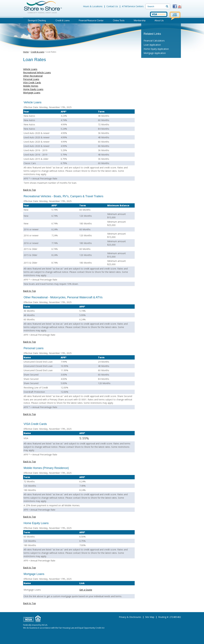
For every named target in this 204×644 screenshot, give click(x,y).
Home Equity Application (156, 49)
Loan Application (152, 45)
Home (26, 52)
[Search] (167, 6)
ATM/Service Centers (133, 6)
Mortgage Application (155, 53)
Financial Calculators (154, 41)
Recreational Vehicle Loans (37, 72)
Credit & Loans (37, 52)
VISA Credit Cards (32, 83)
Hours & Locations (93, 6)
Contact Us (112, 6)
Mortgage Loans (32, 93)
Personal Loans (31, 79)
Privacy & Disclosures (130, 617)
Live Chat (175, 16)
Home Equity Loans (33, 89)
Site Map (150, 617)
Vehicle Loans (30, 69)
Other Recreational (33, 76)
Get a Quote (86, 590)
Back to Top (29, 190)
